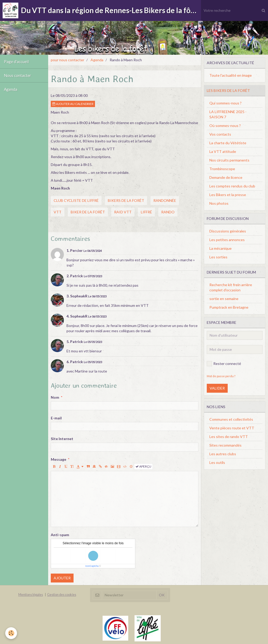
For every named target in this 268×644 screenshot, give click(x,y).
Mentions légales (31, 595)
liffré (146, 212)
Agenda (11, 89)
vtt (58, 212)
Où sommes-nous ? (225, 126)
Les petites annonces (227, 240)
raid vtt (123, 212)
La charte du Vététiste (228, 143)
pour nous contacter (68, 60)
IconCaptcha (92, 566)
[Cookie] (11, 633)
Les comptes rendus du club (232, 186)
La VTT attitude (223, 151)
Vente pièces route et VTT (232, 428)
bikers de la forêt (126, 200)
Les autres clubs (223, 454)
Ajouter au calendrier (73, 104)
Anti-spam (60, 535)
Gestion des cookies (62, 595)
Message (58, 459)
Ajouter (62, 578)
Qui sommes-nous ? (225, 103)
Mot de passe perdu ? (221, 376)
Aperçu (143, 466)
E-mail (56, 418)
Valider (217, 388)
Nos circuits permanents (229, 160)
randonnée (165, 200)
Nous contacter (18, 75)
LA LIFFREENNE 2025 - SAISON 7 (228, 114)
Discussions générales (228, 231)
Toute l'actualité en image (231, 75)
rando (168, 212)
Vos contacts (220, 134)
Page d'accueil (16, 62)
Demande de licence (226, 177)
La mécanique (220, 248)
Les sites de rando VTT (229, 437)
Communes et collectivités (231, 419)
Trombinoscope (222, 169)
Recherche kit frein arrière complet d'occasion (231, 287)
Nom (55, 397)
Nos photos (219, 203)
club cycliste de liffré (76, 200)
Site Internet (62, 439)
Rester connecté (224, 364)
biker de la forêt (88, 212)
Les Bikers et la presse (228, 195)
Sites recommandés (225, 445)
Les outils (217, 462)
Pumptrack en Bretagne (229, 307)
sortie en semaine (224, 299)
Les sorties (218, 257)
